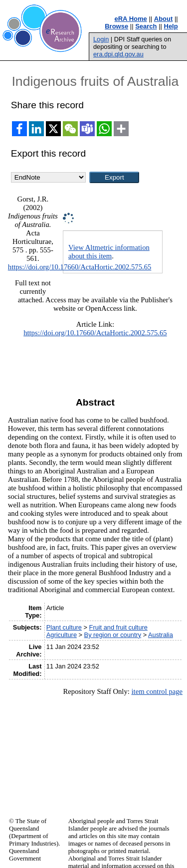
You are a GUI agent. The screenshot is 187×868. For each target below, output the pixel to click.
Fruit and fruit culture (118, 627)
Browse (116, 26)
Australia (161, 635)
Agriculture (62, 635)
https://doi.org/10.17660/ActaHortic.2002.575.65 (80, 267)
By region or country (113, 635)
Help (171, 26)
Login (101, 39)
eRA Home (131, 19)
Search (146, 26)
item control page (157, 691)
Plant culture (64, 627)
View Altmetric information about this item (109, 252)
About (164, 19)
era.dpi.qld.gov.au (118, 54)
